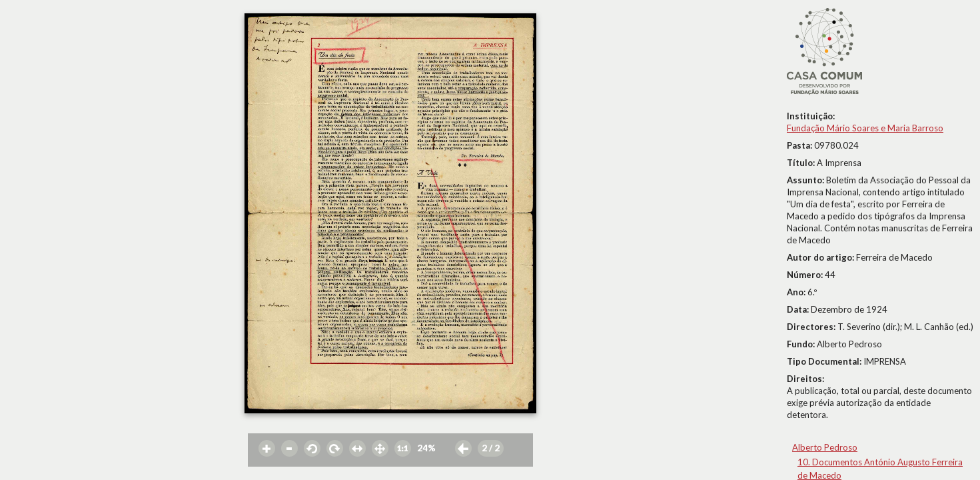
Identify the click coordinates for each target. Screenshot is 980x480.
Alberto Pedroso (825, 447)
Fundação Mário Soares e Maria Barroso (865, 128)
